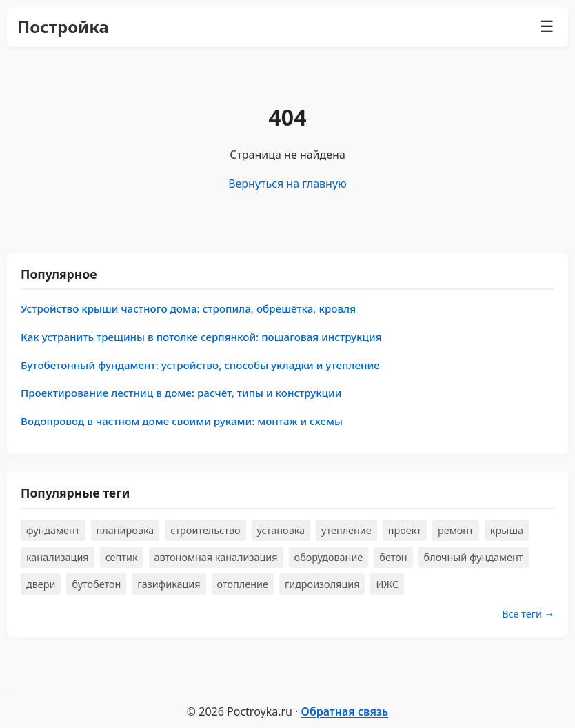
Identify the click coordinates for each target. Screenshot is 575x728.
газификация (169, 584)
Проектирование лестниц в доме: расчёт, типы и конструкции (181, 393)
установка (281, 530)
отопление (243, 584)
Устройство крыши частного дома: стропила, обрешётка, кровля (188, 308)
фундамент (53, 530)
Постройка (63, 27)
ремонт (456, 530)
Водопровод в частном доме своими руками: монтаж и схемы (182, 421)
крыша (507, 530)
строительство (205, 530)
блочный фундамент (474, 557)
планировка (125, 530)
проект (405, 530)
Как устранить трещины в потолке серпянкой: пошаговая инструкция (201, 337)
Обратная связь (345, 711)
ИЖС (387, 584)
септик (122, 557)
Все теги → (528, 614)
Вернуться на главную (287, 184)
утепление (346, 530)
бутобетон (96, 584)
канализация (58, 557)
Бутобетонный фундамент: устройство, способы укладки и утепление (200, 365)
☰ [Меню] (547, 27)
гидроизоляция (322, 584)
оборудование (329, 557)
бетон (393, 557)
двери (41, 584)
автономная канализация (216, 557)
